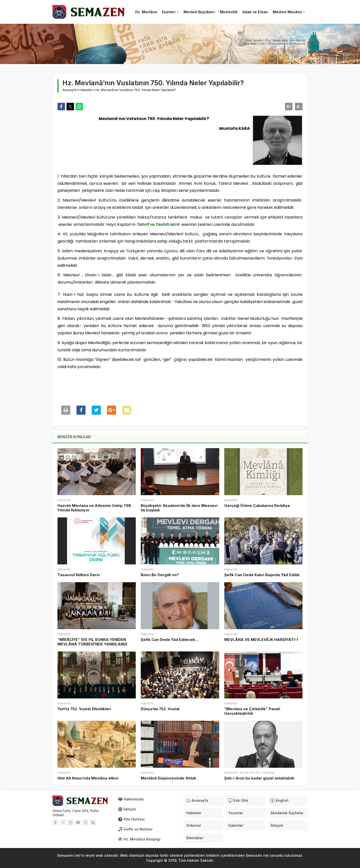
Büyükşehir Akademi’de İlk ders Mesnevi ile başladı (179, 508)
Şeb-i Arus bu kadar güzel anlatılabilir (259, 778)
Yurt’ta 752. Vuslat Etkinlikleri (84, 709)
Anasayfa (69, 90)
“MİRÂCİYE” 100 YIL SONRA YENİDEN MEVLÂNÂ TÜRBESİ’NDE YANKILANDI (92, 642)
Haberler (86, 90)
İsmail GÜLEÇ (250, 772)
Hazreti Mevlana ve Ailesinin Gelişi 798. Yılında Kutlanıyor (95, 508)
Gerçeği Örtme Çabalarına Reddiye (257, 506)
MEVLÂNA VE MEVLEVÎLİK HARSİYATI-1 (261, 640)
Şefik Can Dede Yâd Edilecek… (170, 640)
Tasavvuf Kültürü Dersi (79, 575)
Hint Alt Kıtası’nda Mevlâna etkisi (88, 778)
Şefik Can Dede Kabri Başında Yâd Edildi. (262, 575)
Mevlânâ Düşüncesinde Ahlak (168, 778)
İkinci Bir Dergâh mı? (160, 575)
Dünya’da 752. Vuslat (160, 709)
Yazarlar (268, 772)
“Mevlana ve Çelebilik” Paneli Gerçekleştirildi (252, 711)
